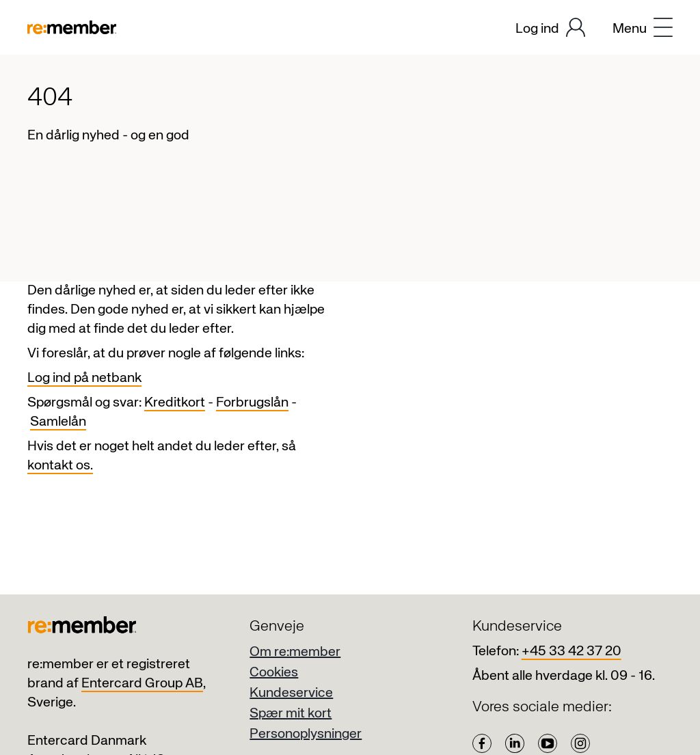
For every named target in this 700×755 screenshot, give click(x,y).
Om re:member (295, 652)
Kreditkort (175, 403)
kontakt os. (60, 466)
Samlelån (58, 422)
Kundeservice (291, 693)
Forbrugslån (252, 403)
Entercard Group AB (142, 684)
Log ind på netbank (84, 378)
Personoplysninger (306, 734)
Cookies (274, 673)
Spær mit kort (291, 714)
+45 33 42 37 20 (571, 651)
